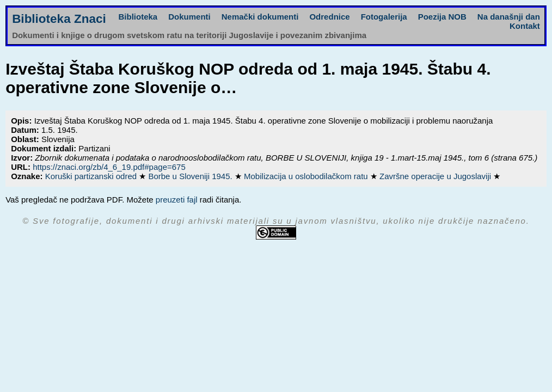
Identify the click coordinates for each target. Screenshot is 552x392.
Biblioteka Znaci (59, 19)
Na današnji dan (509, 17)
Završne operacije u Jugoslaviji (436, 176)
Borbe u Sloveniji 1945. (191, 176)
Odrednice (329, 17)
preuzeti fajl (177, 200)
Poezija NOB (442, 17)
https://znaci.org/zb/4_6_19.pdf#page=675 (109, 167)
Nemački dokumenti (260, 17)
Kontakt (525, 26)
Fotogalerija (384, 17)
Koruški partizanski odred (92, 176)
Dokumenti (189, 17)
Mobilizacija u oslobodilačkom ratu (307, 176)
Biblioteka (138, 17)
